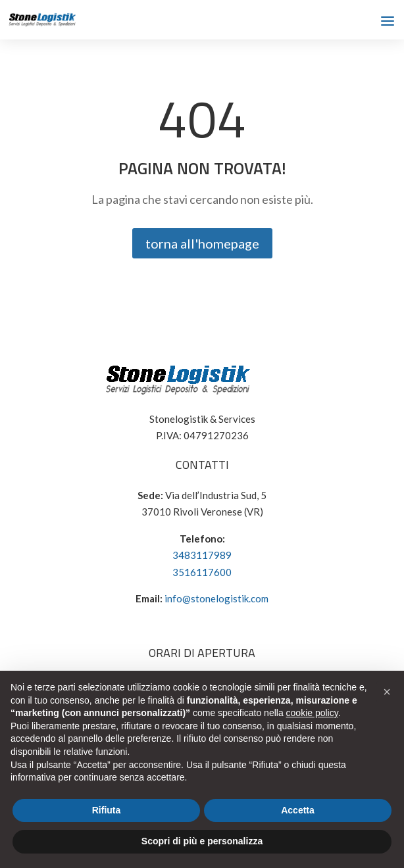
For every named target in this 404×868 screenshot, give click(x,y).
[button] (387, 692)
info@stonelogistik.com (216, 598)
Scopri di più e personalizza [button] (202, 841)
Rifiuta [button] (107, 810)
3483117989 (202, 555)
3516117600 (202, 572)
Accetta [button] (298, 810)
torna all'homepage (202, 243)
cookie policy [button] (312, 713)
